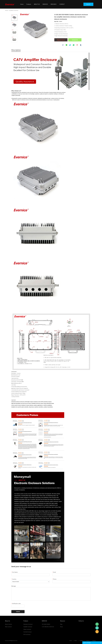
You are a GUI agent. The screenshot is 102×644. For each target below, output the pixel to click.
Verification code (16, 604)
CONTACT (62, 4)
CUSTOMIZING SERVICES (48, 627)
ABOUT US (37, 4)
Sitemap (94, 641)
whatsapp (74, 45)
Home (22, 4)
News (62, 627)
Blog (61, 624)
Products (29, 4)
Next (14, 44)
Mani (97, 628)
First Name (14, 572)
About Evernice (9, 624)
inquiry (88, 4)
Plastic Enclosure (27, 629)
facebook (63, 45)
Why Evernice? (8, 627)
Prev (14, 13)
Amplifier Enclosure (14, 10)
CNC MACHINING (46, 624)
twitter (70, 45)
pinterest (77, 45)
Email (54, 572)
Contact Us (75, 40)
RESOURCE (54, 4)
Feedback (81, 641)
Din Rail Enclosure (28, 632)
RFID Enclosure (27, 635)
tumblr (81, 45)
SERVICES (45, 4)
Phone (54, 579)
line (66, 45)
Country (14, 579)
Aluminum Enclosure (28, 624)
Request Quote (61, 40)
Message (14, 586)
